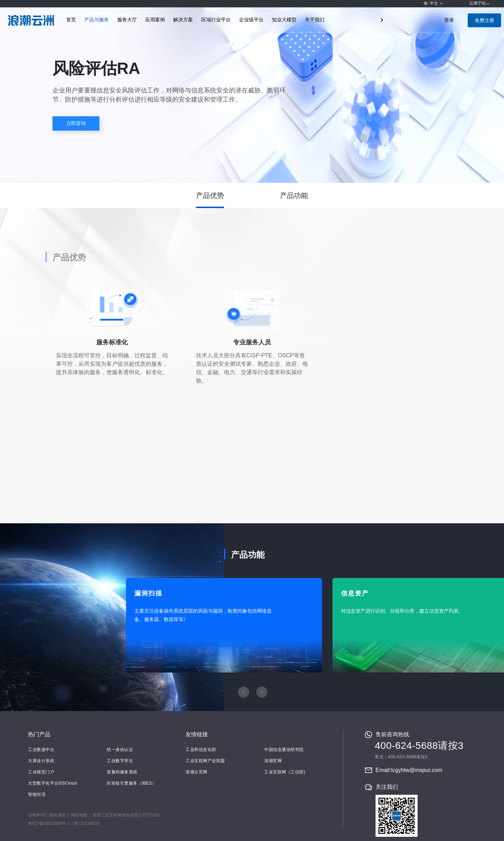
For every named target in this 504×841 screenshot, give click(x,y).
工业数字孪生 (120, 761)
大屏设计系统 (41, 761)
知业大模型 (284, 20)
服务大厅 (127, 20)
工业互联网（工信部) (285, 772)
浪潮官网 (273, 761)
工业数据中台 (41, 750)
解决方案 (183, 20)
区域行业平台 (216, 20)
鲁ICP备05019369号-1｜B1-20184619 (64, 823)
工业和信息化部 (201, 750)
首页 (71, 20)
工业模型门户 (41, 772)
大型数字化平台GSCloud (52, 783)
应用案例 (155, 20)
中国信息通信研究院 (284, 750)
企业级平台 (251, 20)
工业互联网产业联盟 (205, 761)
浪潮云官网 (197, 772)
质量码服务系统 (122, 772)
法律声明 (36, 815)
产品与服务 (97, 20)
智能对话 (37, 794)
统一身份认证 (120, 750)
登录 (449, 20)
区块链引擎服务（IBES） (132, 783)
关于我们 (315, 20)
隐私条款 (58, 815)
